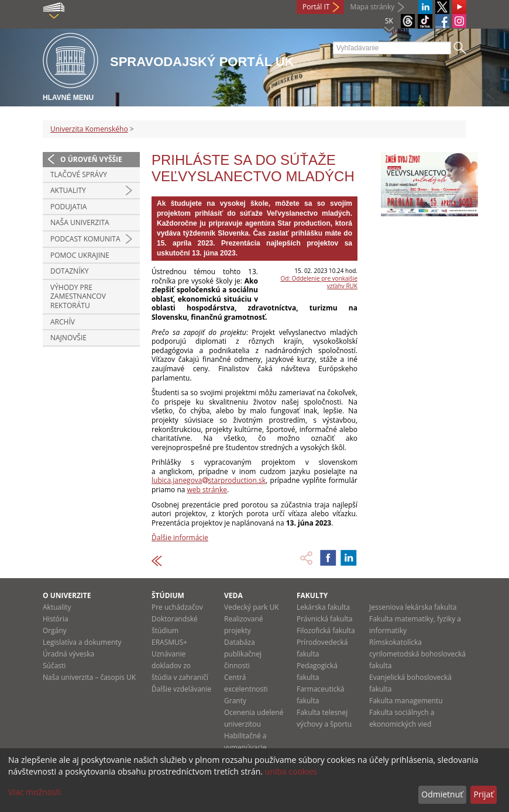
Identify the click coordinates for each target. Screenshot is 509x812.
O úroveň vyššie (91, 159)
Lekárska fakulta (323, 607)
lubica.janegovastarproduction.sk (209, 480)
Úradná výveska (68, 654)
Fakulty (312, 595)
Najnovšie (68, 338)
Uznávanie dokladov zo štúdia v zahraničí (180, 666)
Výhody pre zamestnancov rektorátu (78, 296)
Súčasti (54, 666)
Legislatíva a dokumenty (82, 642)
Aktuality (68, 190)
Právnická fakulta (324, 619)
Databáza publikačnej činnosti (243, 654)
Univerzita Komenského (89, 129)
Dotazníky (70, 271)
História (56, 619)
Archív (63, 322)
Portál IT (316, 7)
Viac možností (35, 792)
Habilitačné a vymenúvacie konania (245, 747)
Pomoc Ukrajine (80, 255)
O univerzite (67, 595)
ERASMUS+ (169, 642)
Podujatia (68, 207)
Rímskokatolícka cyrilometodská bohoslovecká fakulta (417, 654)
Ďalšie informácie (180, 538)
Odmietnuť (442, 794)
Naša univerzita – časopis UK (89, 677)
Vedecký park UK (252, 607)
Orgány (55, 630)
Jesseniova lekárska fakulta (413, 607)
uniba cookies (291, 771)
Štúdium (168, 595)
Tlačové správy (79, 175)
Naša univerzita (80, 222)
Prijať (483, 794)
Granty (235, 701)
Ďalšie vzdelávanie (181, 689)
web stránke (207, 490)
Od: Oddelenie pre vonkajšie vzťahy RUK (319, 282)
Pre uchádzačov (177, 607)
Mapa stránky (372, 7)
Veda (233, 595)
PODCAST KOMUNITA (85, 239)
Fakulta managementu (406, 701)
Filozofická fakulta (326, 630)
